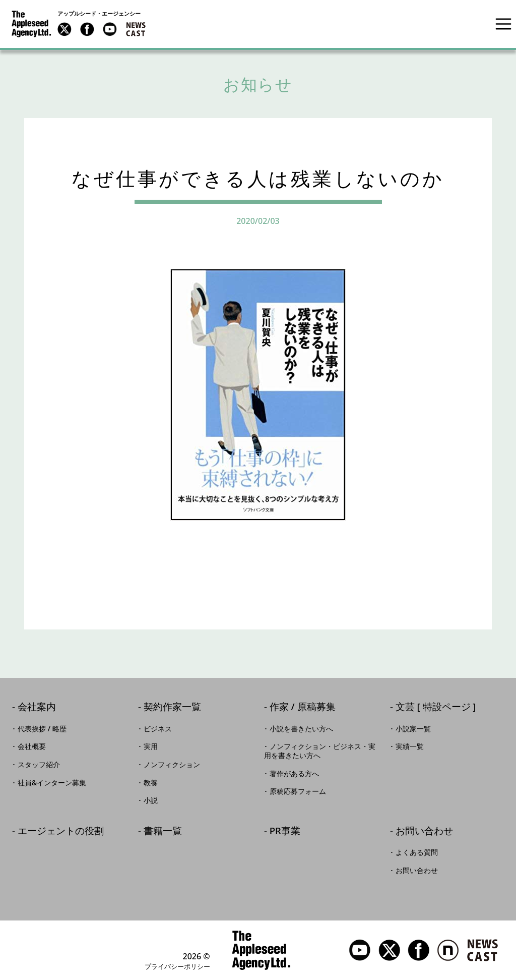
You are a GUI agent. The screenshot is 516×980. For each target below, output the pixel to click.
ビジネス (158, 729)
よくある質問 (417, 852)
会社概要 (32, 746)
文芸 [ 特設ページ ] (436, 707)
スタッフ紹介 (39, 765)
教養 (151, 783)
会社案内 (37, 707)
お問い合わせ (424, 831)
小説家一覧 (413, 729)
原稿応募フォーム (298, 791)
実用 (151, 746)
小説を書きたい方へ (301, 729)
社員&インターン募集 (52, 783)
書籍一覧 (163, 831)
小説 (151, 800)
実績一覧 (410, 746)
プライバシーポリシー (177, 966)
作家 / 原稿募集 (303, 707)
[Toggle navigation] (503, 24)
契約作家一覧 (172, 707)
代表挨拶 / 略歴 (42, 729)
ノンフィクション (172, 765)
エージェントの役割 (61, 831)
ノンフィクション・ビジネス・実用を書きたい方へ (320, 751)
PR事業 (285, 831)
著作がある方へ (294, 774)
